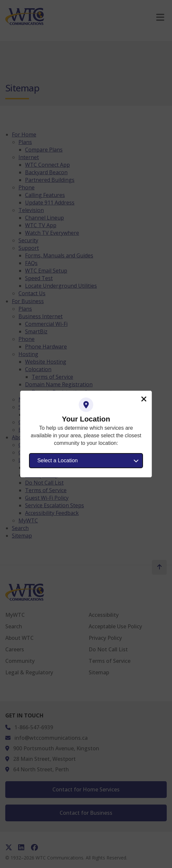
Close (144, 399)
